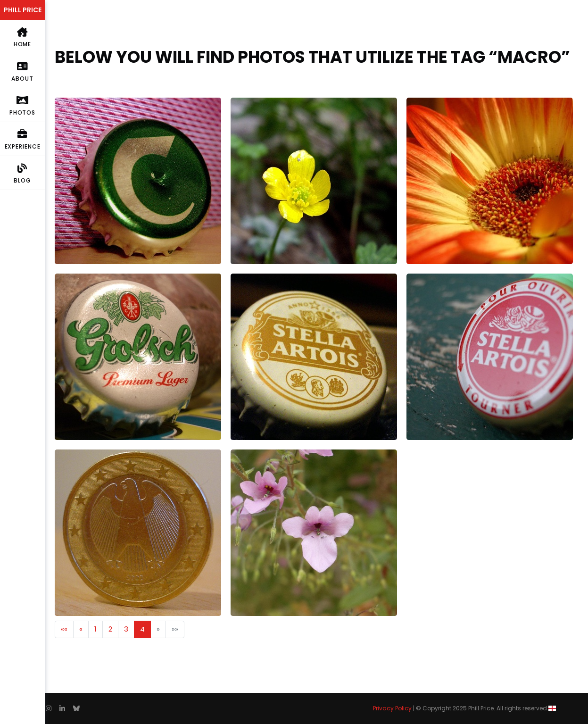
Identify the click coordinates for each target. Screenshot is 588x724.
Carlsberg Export (84, 103)
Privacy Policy (392, 708)
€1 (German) (77, 455)
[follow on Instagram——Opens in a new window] (49, 708)
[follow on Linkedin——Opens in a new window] (62, 708)
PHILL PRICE (23, 10)
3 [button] (126, 629)
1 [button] (95, 629)
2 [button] (110, 629)
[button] (64, 629)
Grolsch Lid (73, 279)
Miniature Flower (259, 455)
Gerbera (421, 103)
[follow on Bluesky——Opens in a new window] (76, 708)
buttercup (248, 103)
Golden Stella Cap (263, 279)
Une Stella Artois (435, 279)
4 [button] (142, 629)
